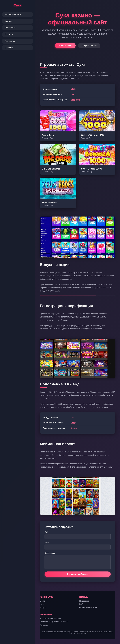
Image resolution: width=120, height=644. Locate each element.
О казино (9, 48)
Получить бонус (89, 46)
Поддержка (10, 41)
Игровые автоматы (13, 14)
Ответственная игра (88, 608)
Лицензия (44, 625)
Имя (46, 532)
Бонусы (8, 21)
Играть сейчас (65, 46)
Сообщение (50, 553)
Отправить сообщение (78, 574)
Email (47, 542)
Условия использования (50, 619)
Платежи (9, 34)
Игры (42, 604)
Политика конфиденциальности (54, 622)
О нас (42, 601)
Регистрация (11, 28)
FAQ (81, 604)
